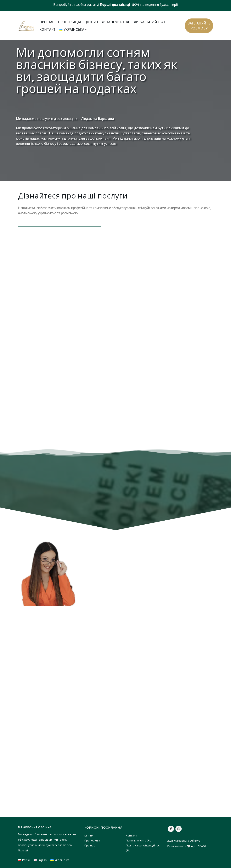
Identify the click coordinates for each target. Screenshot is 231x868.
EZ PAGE (201, 846)
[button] (199, 26)
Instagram (179, 829)
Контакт (47, 29)
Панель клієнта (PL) (139, 840)
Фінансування (115, 22)
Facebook (171, 829)
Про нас (47, 22)
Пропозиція (69, 22)
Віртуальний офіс (149, 22)
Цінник (91, 22)
